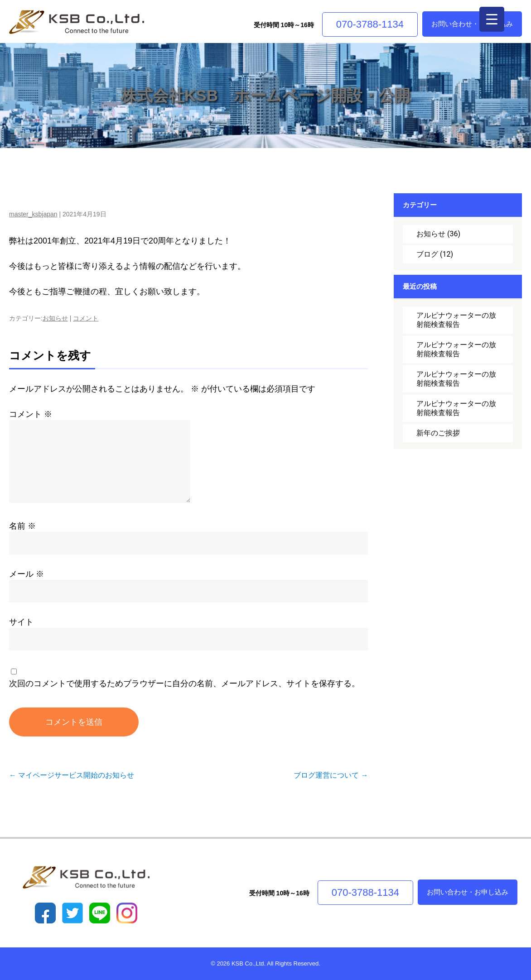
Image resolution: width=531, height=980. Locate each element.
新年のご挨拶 (438, 433)
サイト (21, 622)
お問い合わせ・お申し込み (472, 24)
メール (27, 574)
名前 (22, 526)
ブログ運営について (331, 775)
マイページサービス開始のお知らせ (72, 775)
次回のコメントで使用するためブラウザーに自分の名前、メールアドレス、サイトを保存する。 (184, 684)
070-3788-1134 (370, 24)
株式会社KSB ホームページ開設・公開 (265, 95)
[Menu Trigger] (492, 19)
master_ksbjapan (33, 214)
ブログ (427, 254)
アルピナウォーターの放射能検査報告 (456, 320)
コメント (86, 318)
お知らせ (55, 318)
